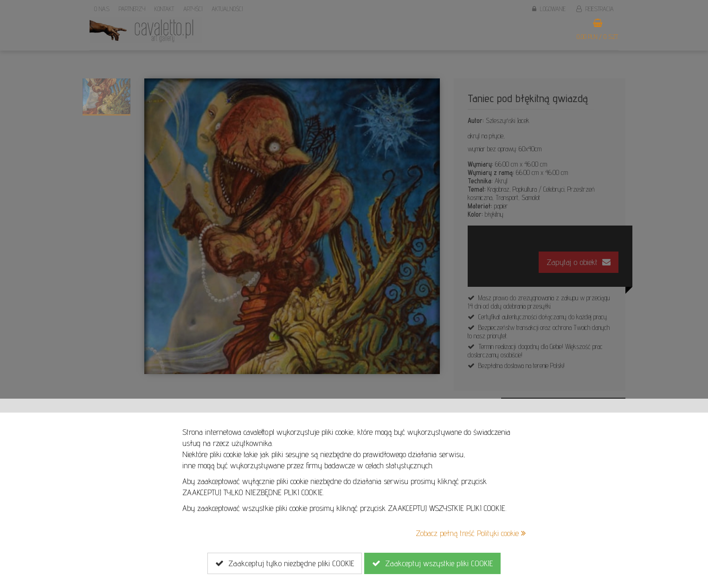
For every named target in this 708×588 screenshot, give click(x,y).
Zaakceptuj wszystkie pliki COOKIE (432, 563)
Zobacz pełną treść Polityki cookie (471, 533)
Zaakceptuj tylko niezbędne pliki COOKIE (285, 563)
